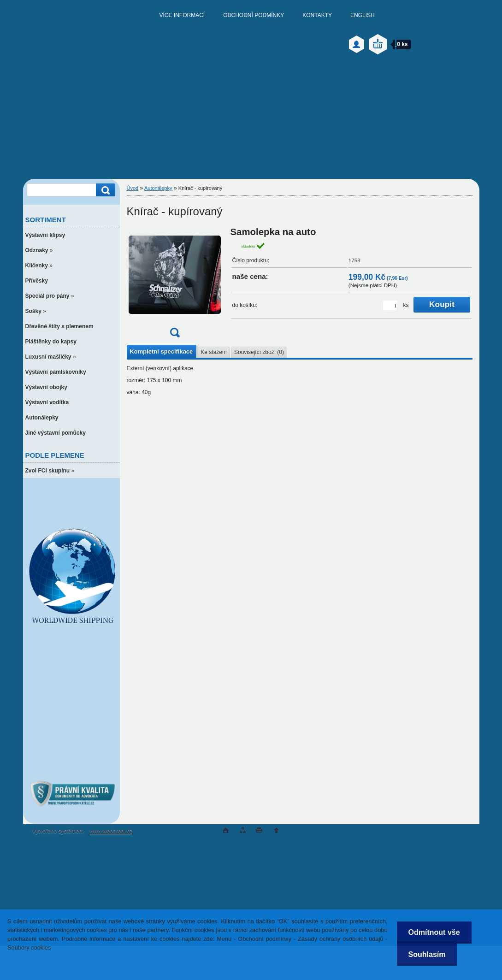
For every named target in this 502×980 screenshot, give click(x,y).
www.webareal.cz (111, 831)
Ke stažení (214, 352)
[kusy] (390, 305)
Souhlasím (427, 954)
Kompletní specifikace (162, 351)
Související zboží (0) (259, 352)
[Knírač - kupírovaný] (175, 285)
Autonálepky (158, 188)
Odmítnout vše (434, 932)
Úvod (133, 188)
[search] (104, 190)
